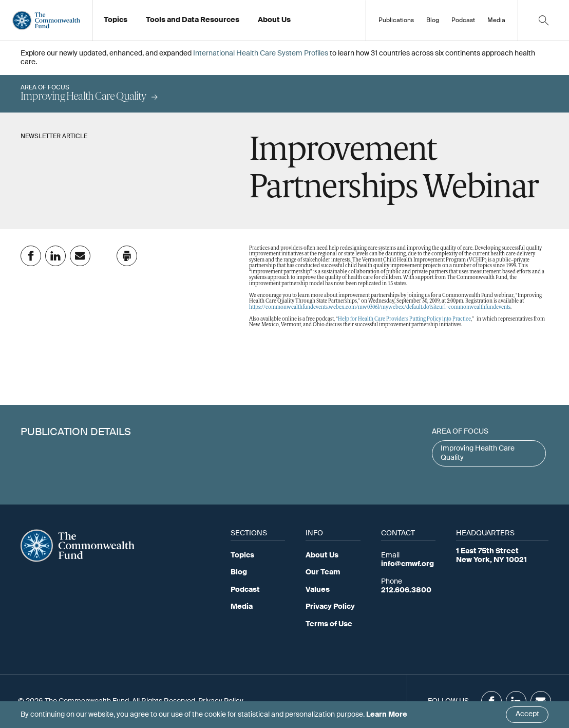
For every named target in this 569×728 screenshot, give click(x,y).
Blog (433, 21)
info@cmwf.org (407, 564)
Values (318, 590)
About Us (322, 555)
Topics (242, 555)
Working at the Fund (298, 23)
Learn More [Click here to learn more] (387, 715)
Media (496, 21)
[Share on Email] (80, 256)
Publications (396, 21)
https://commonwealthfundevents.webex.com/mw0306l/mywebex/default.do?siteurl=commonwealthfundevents (380, 307)
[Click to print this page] (127, 256)
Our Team (323, 572)
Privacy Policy (330, 607)
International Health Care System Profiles (261, 53)
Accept (527, 714)
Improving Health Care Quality (478, 453)
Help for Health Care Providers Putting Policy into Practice (404, 319)
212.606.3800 (406, 590)
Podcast (463, 21)
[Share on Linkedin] (55, 256)
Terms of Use (329, 624)
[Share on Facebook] (31, 256)
